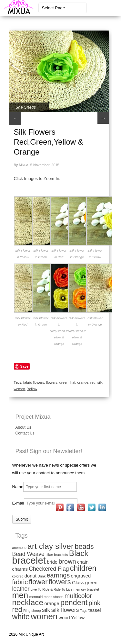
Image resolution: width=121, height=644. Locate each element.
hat (73, 382)
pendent (74, 603)
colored (18, 576)
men (20, 595)
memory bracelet (86, 589)
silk (100, 382)
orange (83, 382)
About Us (23, 427)
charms (20, 569)
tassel (95, 610)
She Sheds (26, 107)
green (64, 382)
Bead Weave (28, 554)
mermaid (36, 597)
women (20, 389)
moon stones (54, 597)
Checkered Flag (49, 569)
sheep (36, 611)
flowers (52, 382)
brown (67, 561)
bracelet (29, 560)
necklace (28, 602)
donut (30, 576)
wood (64, 618)
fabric (20, 582)
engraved (81, 576)
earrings (58, 575)
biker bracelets (57, 555)
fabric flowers (34, 382)
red (93, 382)
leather (21, 589)
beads (84, 546)
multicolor (78, 596)
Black (79, 553)
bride (52, 562)
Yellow (32, 389)
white (21, 617)
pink (95, 603)
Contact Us (25, 433)
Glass (78, 583)
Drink (41, 576)
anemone (19, 548)
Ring (27, 611)
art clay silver (50, 546)
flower (38, 582)
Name (18, 487)
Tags (84, 611)
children (83, 568)
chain (83, 562)
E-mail (18, 503)
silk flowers (65, 610)
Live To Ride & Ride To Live (52, 589)
